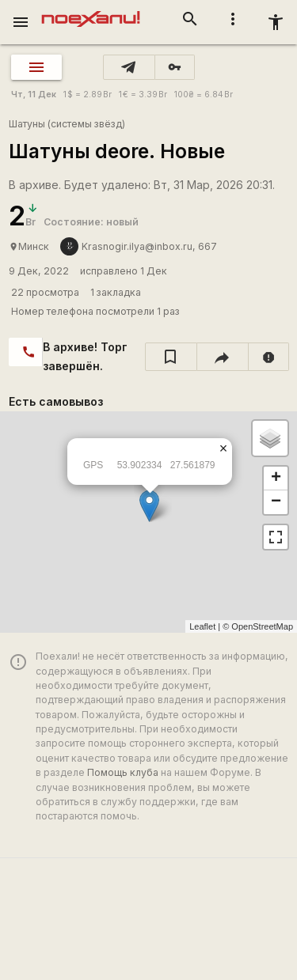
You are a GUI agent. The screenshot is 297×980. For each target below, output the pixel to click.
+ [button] (276, 479)
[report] (269, 357)
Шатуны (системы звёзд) (67, 124)
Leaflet (202, 626)
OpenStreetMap (262, 626)
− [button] (276, 502)
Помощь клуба (123, 772)
